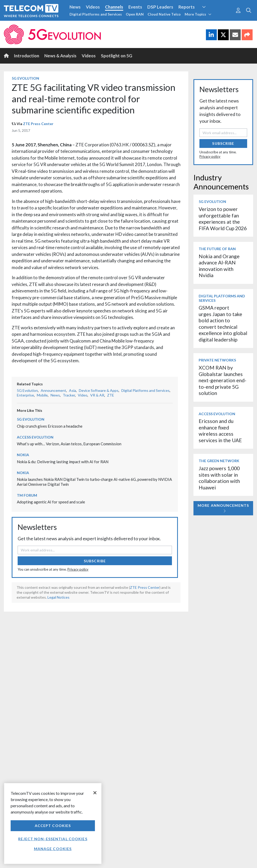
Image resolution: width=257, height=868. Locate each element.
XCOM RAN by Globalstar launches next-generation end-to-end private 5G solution (223, 380)
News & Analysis (60, 56)
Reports (187, 7)
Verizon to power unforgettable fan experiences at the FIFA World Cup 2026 (223, 218)
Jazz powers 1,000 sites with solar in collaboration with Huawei (219, 478)
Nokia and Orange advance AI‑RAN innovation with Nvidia (219, 266)
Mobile (42, 395)
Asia (72, 390)
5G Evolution (25, 78)
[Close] (95, 793)
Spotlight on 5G (117, 56)
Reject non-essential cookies (53, 839)
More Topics (198, 14)
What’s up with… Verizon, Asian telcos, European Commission (69, 444)
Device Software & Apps (99, 390)
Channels (114, 7)
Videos (93, 7)
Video (83, 395)
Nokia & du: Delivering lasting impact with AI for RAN (63, 462)
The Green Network (219, 461)
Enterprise (25, 395)
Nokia (23, 455)
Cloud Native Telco (164, 14)
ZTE (111, 395)
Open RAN (135, 14)
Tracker (69, 395)
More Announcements (223, 508)
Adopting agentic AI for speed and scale (51, 502)
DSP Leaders (160, 7)
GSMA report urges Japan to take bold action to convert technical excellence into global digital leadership (223, 323)
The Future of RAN (217, 249)
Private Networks (217, 360)
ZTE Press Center (38, 124)
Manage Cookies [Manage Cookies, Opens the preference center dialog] (53, 849)
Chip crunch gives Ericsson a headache (50, 426)
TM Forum (27, 495)
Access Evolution (35, 437)
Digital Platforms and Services (96, 14)
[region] (53, 823)
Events (135, 7)
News (75, 7)
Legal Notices (58, 597)
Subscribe (95, 561)
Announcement (53, 390)
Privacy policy (78, 569)
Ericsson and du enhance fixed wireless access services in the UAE (220, 430)
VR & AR (97, 395)
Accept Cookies (53, 826)
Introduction (27, 56)
